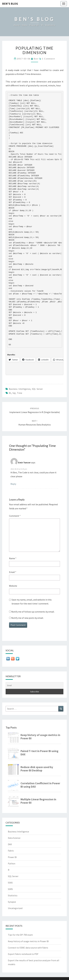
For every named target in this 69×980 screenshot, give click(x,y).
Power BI (12, 857)
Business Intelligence (20, 389)
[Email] (34, 686)
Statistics (13, 895)
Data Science (14, 838)
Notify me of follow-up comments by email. (33, 612)
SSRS (10, 889)
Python (12, 863)
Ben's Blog (10, 4)
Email (13, 572)
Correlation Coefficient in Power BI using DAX (40, 785)
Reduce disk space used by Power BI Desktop (37, 769)
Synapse (12, 902)
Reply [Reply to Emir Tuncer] (13, 484)
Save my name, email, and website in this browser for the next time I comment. (32, 602)
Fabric (11, 851)
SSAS (10, 883)
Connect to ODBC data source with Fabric (28, 948)
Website (13, 586)
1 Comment (49, 59)
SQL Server (37, 389)
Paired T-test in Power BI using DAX (39, 753)
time (20, 393)
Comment (15, 516)
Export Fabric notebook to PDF (23, 954)
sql (14, 393)
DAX (10, 844)
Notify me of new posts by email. (27, 618)
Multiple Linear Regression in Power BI (38, 801)
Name (13, 558)
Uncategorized (15, 908)
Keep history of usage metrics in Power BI (40, 737)
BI (10, 393)
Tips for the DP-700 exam (20, 935)
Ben (36, 59)
